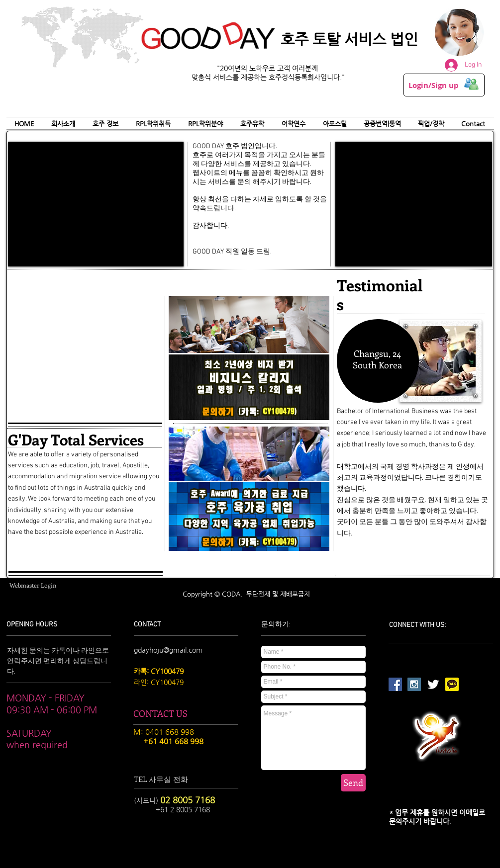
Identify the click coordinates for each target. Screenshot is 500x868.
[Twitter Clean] (433, 684)
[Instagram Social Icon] (414, 684)
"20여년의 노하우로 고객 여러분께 (268, 68)
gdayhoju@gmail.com (168, 650)
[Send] (353, 783)
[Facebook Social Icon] (395, 684)
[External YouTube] (96, 204)
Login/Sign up (434, 86)
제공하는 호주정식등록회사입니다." (293, 77)
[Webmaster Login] (33, 585)
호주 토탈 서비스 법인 (349, 39)
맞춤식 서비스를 (216, 77)
